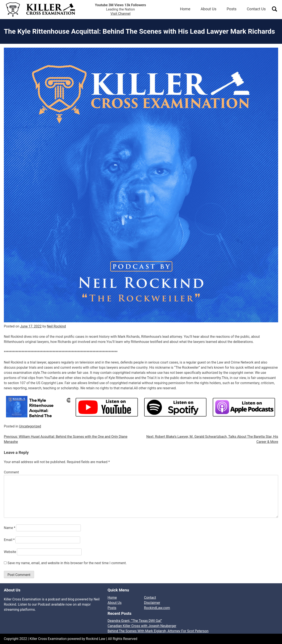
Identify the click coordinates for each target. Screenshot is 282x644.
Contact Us (256, 9)
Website (10, 552)
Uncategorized (30, 426)
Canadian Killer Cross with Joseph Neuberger (142, 626)
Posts (232, 9)
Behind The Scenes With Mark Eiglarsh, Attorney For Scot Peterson (158, 631)
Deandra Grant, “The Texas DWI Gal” (135, 621)
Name (10, 528)
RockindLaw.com (157, 608)
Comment (11, 472)
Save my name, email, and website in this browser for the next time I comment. (67, 563)
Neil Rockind (56, 326)
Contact (150, 598)
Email (9, 540)
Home (185, 9)
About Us (208, 9)
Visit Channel (120, 14)
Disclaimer (152, 603)
